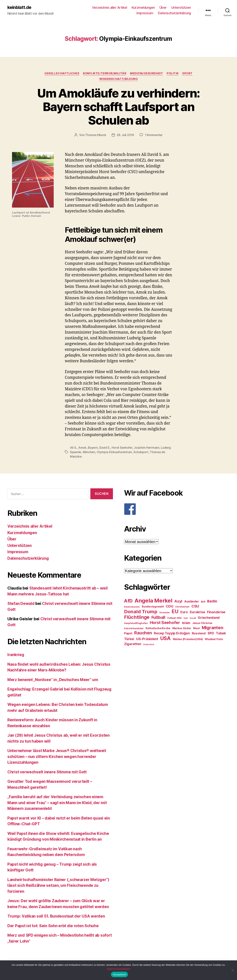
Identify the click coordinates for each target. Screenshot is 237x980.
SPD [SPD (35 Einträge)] (211, 633)
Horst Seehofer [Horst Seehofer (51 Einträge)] (165, 622)
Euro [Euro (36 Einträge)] (184, 612)
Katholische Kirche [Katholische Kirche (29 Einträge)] (158, 628)
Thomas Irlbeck (96, 135)
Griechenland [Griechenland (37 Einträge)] (209, 618)
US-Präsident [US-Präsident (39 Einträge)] (147, 639)
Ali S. (73, 448)
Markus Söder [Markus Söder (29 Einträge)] (182, 628)
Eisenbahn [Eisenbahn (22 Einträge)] (165, 613)
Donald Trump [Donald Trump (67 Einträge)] (141, 611)
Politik (173, 73)
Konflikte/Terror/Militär (105, 73)
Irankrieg (16, 655)
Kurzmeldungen (143, 8)
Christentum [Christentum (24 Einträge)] (182, 607)
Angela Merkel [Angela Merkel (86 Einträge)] (153, 601)
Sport (187, 73)
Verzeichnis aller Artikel (110, 8)
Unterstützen (181, 8)
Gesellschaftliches (62, 73)
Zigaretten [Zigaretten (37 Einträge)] (133, 644)
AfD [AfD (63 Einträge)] (128, 601)
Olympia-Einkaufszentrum (114, 452)
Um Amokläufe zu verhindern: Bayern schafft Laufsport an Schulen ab (118, 107)
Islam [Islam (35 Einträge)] (186, 623)
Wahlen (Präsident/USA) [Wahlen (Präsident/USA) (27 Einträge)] (188, 639)
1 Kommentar (154, 135)
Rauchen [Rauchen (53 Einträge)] (143, 633)
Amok (82, 448)
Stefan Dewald (21, 604)
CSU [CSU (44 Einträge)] (195, 606)
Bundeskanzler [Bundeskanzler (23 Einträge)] (132, 607)
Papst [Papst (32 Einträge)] (128, 633)
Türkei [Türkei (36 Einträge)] (129, 639)
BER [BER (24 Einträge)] (203, 602)
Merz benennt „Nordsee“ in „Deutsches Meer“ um (53, 680)
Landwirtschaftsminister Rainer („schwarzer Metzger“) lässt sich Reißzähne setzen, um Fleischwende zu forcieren (58, 885)
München (89, 452)
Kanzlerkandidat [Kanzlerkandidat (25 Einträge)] (134, 628)
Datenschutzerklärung (174, 13)
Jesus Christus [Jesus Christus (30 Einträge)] (202, 623)
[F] (177, 509)
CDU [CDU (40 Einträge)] (169, 606)
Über (163, 8)
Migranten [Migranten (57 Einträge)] (213, 628)
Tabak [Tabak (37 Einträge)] (221, 633)
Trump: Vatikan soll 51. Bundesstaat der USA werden (56, 916)
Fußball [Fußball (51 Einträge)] (158, 617)
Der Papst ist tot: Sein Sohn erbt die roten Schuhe (53, 926)
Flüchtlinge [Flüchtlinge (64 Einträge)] (137, 617)
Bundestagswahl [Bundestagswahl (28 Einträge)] (153, 607)
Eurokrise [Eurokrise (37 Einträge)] (197, 612)
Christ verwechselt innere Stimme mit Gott (47, 772)
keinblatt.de (19, 7)
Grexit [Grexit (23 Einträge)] (193, 618)
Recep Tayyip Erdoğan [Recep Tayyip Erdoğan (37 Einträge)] (172, 633)
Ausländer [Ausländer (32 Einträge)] (192, 601)
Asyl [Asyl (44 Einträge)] (178, 601)
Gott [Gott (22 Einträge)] (186, 618)
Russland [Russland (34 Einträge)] (199, 633)
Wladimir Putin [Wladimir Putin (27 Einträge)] (214, 639)
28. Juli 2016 (125, 135)
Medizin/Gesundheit (146, 73)
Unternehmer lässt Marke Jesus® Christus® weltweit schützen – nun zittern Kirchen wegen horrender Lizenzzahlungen (57, 756)
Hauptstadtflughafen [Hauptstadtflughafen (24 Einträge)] (136, 623)
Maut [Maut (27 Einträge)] (196, 628)
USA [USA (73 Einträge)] (165, 638)
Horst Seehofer (122, 448)
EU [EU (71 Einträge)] (175, 611)
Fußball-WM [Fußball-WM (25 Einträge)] (174, 618)
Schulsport (141, 452)
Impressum (145, 13)
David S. (105, 448)
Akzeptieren (119, 975)
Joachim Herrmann (147, 448)
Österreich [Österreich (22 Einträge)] (148, 644)
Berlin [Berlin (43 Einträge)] (212, 601)
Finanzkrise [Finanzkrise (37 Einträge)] (216, 612)
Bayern (93, 448)
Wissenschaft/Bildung (119, 79)
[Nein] (232, 970)
